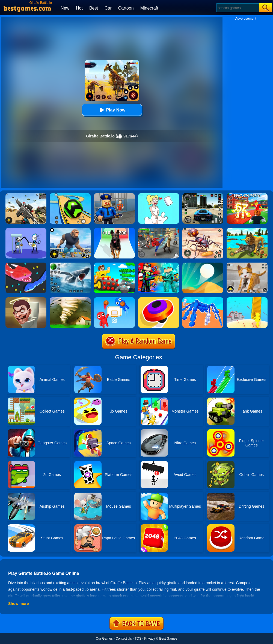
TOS (138, 639)
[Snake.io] (26, 264)
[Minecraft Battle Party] (159, 264)
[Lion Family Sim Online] (247, 230)
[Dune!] (203, 264)
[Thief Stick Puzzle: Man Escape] (26, 230)
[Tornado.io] (70, 299)
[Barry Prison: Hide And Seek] (114, 195)
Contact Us (124, 639)
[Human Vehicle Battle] (203, 299)
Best (94, 8)
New (65, 8)
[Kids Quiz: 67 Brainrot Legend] (247, 195)
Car (108, 8)
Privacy (149, 639)
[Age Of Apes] (70, 230)
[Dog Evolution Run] (114, 230)
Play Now (112, 110)
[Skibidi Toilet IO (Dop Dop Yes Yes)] (26, 299)
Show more (18, 604)
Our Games (104, 639)
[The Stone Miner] (114, 264)
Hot (79, 8)
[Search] (238, 8)
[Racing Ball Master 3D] (70, 195)
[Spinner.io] (159, 299)
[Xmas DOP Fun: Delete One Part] (159, 195)
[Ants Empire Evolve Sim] (203, 230)
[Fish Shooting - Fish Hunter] (70, 264)
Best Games (168, 639)
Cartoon (126, 8)
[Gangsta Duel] (159, 230)
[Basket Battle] (114, 299)
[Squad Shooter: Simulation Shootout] (26, 195)
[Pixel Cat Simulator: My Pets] (247, 264)
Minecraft (149, 8)
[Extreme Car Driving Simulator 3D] (203, 195)
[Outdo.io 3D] (247, 299)
